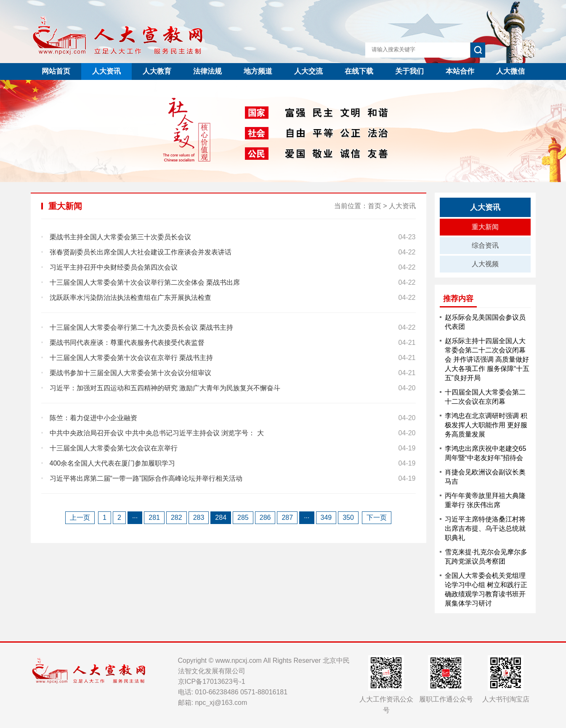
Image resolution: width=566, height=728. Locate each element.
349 (326, 518)
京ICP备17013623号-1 (212, 682)
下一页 (377, 518)
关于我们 (409, 71)
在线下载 (359, 71)
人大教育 (157, 71)
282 (177, 518)
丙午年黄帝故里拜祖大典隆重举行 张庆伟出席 (485, 500)
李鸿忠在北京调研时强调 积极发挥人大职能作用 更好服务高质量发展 (486, 425)
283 (199, 518)
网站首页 (56, 71)
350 (348, 518)
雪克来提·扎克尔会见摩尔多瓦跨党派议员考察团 (486, 557)
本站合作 (460, 71)
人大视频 (485, 264)
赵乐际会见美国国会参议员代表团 (485, 322)
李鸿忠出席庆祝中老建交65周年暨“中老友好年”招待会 (486, 453)
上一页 (80, 518)
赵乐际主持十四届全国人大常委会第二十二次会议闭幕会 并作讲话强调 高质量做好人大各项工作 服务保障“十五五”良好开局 (487, 359)
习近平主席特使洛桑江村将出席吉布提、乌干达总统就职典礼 (485, 528)
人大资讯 (106, 71)
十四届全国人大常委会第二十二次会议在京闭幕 (485, 397)
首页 (375, 206)
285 (243, 518)
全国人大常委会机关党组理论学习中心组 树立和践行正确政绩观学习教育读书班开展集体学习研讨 (486, 589)
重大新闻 (485, 227)
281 (154, 518)
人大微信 (510, 71)
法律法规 (207, 71)
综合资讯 (485, 245)
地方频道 (258, 71)
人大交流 (308, 71)
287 (287, 518)
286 (265, 518)
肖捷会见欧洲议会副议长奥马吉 (485, 477)
